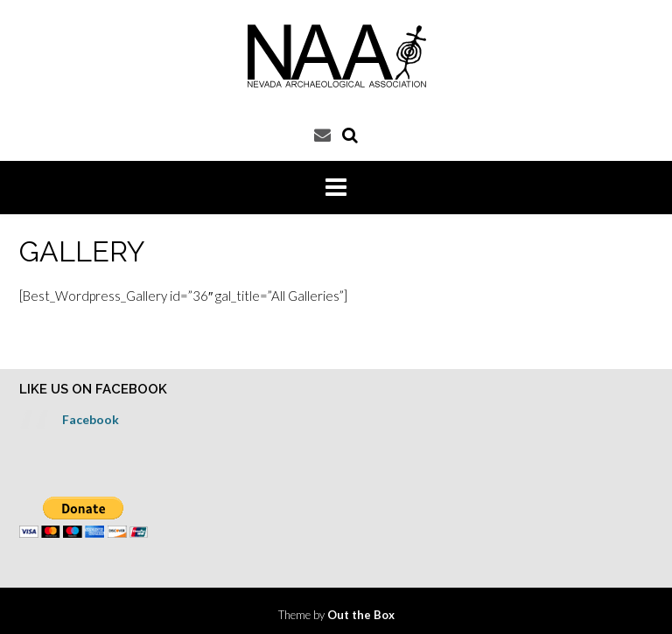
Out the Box (361, 615)
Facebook (91, 419)
